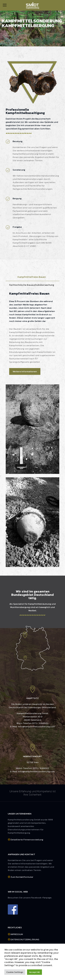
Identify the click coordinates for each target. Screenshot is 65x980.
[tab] (32, 277)
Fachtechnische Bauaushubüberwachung (32, 285)
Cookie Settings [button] (15, 972)
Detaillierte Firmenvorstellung (27, 840)
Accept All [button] (34, 972)
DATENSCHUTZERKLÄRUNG (25, 939)
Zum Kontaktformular (22, 877)
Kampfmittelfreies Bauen (32, 277)
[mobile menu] (5, 5)
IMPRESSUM (17, 934)
